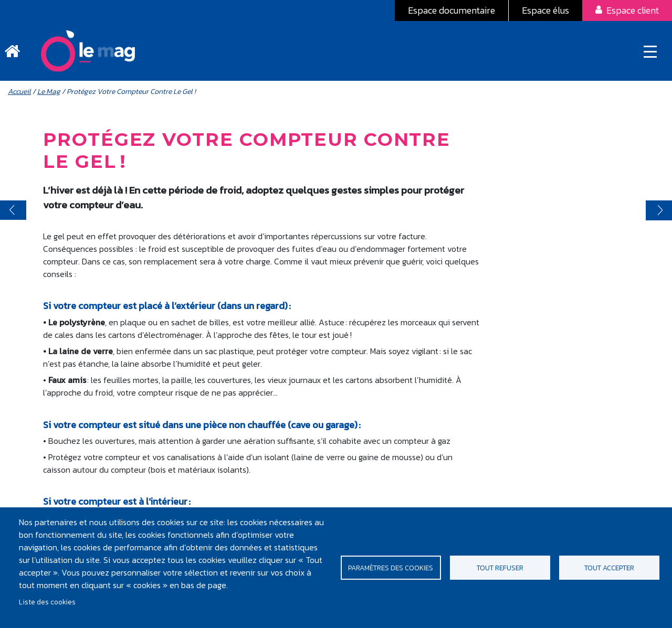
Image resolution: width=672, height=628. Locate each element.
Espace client (633, 10)
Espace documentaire (451, 10)
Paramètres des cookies (391, 568)
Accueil (19, 92)
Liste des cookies (47, 602)
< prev (13, 211)
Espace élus (545, 10)
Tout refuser (500, 568)
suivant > (659, 211)
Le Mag (49, 92)
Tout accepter (609, 568)
